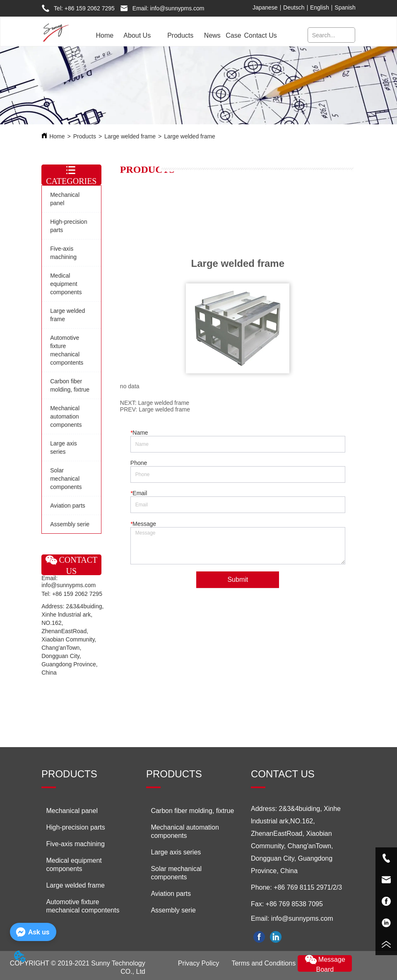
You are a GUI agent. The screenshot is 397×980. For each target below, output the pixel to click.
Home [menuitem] (105, 35)
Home (57, 136)
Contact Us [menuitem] (261, 35)
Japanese (265, 7)
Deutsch (294, 7)
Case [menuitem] (233, 35)
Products (85, 136)
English (320, 7)
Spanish (345, 7)
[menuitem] (137, 36)
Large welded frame (130, 136)
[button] (137, 36)
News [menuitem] (212, 35)
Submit (238, 580)
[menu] (185, 36)
